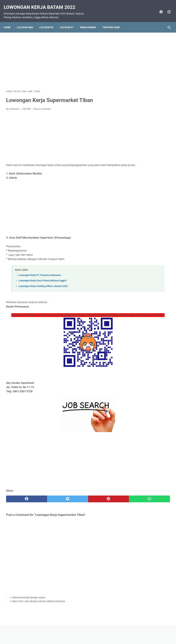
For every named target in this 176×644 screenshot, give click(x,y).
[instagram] (166, 8)
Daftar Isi (101, 631)
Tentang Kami (113, 22)
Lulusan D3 (49, 22)
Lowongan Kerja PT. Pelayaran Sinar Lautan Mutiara (144, 211)
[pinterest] (74, 505)
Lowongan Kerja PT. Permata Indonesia (40, 276)
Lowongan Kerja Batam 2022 (42, 3)
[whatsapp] (102, 505)
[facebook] (158, 8)
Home (9, 22)
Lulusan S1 (69, 22)
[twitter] (47, 505)
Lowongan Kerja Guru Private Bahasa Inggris (43, 282)
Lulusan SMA (27, 22)
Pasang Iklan (86, 631)
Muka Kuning (90, 22)
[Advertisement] (61, 57)
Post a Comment (42, 106)
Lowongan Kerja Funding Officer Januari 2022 (43, 287)
